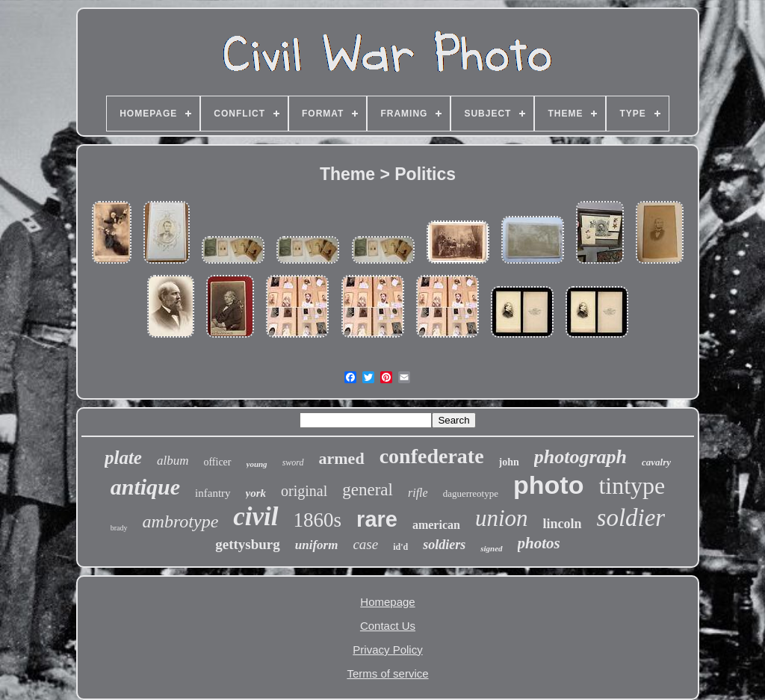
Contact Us (388, 626)
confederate (432, 456)
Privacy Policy (387, 650)
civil (255, 517)
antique (145, 487)
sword (293, 462)
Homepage (387, 602)
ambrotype (181, 521)
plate (123, 458)
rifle (418, 493)
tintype (632, 486)
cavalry (656, 462)
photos (539, 543)
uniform (317, 545)
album (173, 461)
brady (119, 528)
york (256, 493)
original (304, 491)
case (365, 544)
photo (548, 485)
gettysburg (248, 544)
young (257, 464)
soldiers (444, 545)
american (436, 525)
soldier (631, 518)
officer (217, 462)
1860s (318, 520)
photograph (580, 457)
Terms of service (387, 673)
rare (377, 519)
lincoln (563, 524)
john (509, 462)
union (502, 518)
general (368, 490)
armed (342, 458)
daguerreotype (471, 493)
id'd (400, 547)
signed (491, 548)
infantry (213, 493)
